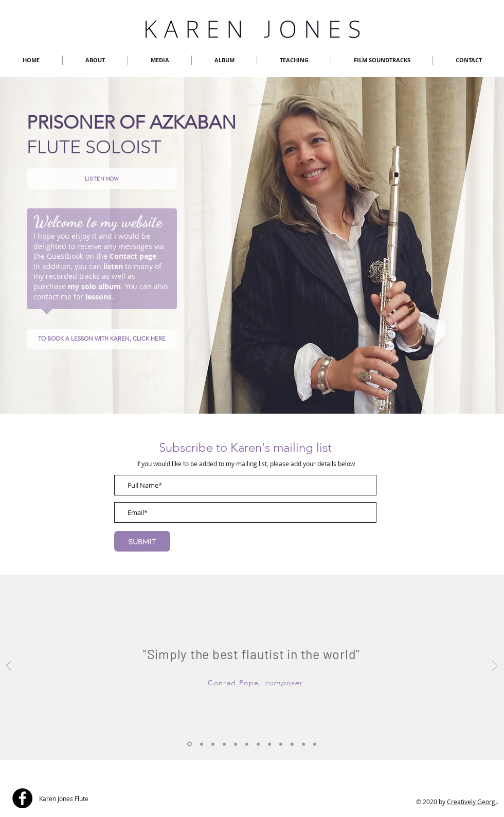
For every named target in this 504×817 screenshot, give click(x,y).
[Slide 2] (247, 744)
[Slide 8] (315, 744)
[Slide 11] (236, 744)
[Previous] (9, 667)
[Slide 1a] (190, 744)
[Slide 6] (269, 744)
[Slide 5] (258, 744)
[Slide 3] (213, 744)
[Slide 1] (202, 744)
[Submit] (142, 541)
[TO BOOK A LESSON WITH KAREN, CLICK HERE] (102, 339)
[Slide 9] (292, 744)
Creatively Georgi (472, 802)
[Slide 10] (303, 744)
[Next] (495, 667)
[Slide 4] (224, 744)
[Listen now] (102, 179)
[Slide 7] (281, 744)
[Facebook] (22, 798)
